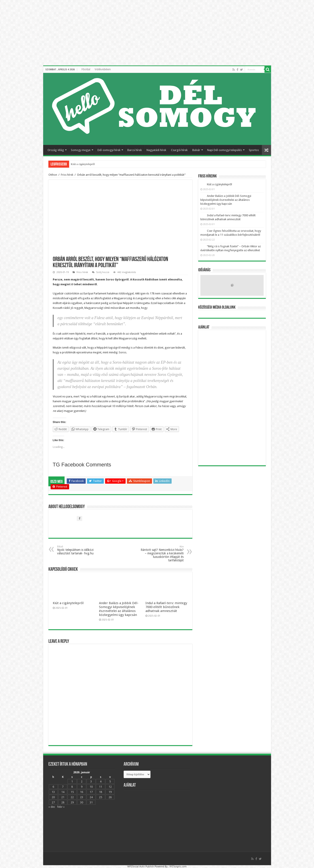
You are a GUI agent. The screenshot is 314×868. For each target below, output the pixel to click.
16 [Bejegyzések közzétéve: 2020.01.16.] (82, 792)
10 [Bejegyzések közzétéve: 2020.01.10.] (91, 787)
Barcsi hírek (135, 150)
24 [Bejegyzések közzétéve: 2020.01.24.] (91, 797)
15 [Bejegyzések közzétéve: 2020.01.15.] (72, 792)
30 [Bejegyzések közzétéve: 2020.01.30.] (82, 802)
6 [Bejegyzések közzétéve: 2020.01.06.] (53, 787)
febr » (61, 807)
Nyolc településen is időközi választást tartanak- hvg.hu (79, 550)
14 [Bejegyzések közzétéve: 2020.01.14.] (63, 792)
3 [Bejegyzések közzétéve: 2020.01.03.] (91, 781)
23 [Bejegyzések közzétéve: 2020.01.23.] (82, 797)
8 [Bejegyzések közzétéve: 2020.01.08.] (72, 787)
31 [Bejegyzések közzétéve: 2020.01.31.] (91, 802)
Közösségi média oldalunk (217, 308)
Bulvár (196, 150)
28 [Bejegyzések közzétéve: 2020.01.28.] (63, 802)
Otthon (53, 175)
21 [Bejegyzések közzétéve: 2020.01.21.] (63, 797)
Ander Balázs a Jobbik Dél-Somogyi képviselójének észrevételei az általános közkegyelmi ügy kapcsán (119, 609)
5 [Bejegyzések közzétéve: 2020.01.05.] (110, 781)
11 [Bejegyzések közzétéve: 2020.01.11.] (101, 787)
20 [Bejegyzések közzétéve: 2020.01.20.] (53, 797)
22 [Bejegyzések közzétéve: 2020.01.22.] (72, 797)
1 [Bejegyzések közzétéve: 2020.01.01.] (72, 781)
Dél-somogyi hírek (109, 150)
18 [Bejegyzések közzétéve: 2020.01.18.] (101, 792)
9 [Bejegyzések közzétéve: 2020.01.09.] (82, 787)
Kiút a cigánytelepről (83, 164)
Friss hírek (67, 175)
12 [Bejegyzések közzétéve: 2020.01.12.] (110, 787)
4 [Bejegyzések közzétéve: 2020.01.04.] (101, 781)
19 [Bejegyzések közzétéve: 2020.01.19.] (110, 792)
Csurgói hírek (179, 150)
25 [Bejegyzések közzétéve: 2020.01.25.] (101, 797)
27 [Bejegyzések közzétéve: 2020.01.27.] (53, 802)
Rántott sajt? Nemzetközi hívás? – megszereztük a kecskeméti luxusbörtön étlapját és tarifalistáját (161, 554)
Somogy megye (81, 150)
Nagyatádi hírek (156, 150)
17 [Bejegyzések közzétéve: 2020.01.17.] (91, 792)
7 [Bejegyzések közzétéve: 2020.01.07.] (63, 787)
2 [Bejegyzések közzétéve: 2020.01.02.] (82, 781)
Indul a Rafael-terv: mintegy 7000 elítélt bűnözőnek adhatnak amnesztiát (166, 607)
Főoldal (86, 69)
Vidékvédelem (103, 69)
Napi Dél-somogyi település (224, 150)
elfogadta (84, 298)
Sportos (254, 150)
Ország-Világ (56, 150)
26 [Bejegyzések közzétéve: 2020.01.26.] (110, 797)
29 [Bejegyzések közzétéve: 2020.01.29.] (72, 802)
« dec (52, 807)
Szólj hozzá (103, 272)
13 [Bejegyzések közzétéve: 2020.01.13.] (53, 792)
